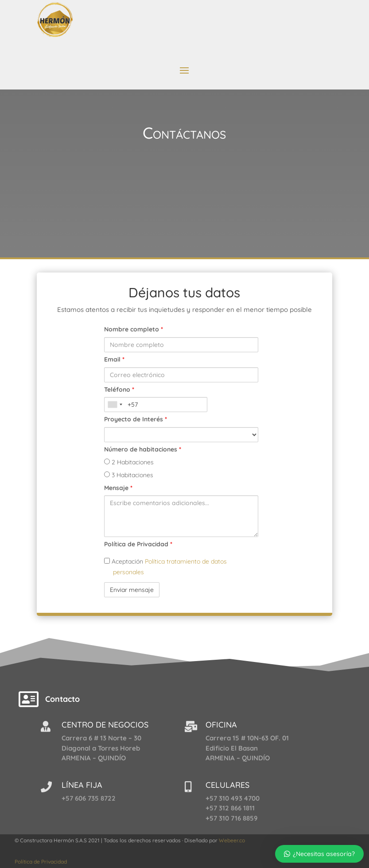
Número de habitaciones (143, 449)
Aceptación (165, 567)
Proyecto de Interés (136, 419)
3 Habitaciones (129, 475)
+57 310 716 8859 (232, 818)
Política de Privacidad (138, 544)
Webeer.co (232, 840)
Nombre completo (134, 329)
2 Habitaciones (129, 462)
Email (114, 359)
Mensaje (118, 488)
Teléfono (119, 389)
